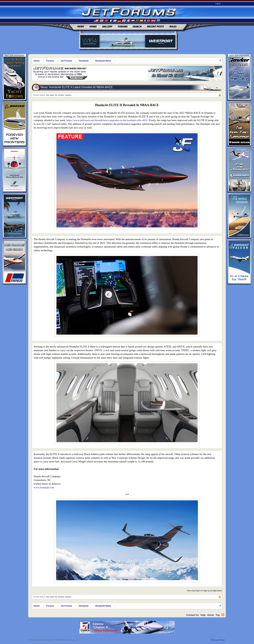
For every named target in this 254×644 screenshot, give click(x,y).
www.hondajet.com (44, 487)
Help (203, 615)
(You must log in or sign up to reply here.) (205, 591)
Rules (173, 27)
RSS (223, 615)
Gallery (107, 27)
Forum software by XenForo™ (54, 640)
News (81, 27)
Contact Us (192, 615)
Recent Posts (155, 27)
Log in (218, 4)
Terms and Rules (218, 640)
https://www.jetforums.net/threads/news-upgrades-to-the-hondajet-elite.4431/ (107, 120)
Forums (123, 27)
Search (137, 27)
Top (218, 615)
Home (93, 27)
